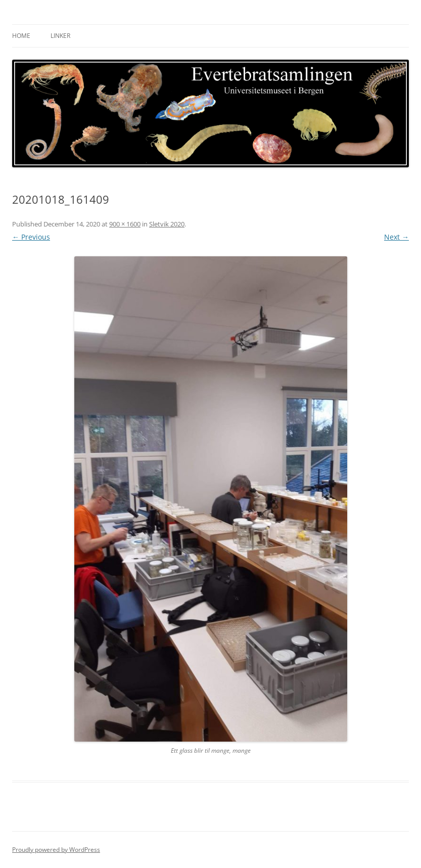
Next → (396, 237)
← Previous (31, 237)
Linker (60, 36)
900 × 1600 (125, 224)
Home (21, 36)
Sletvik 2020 (167, 224)
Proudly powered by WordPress (56, 850)
